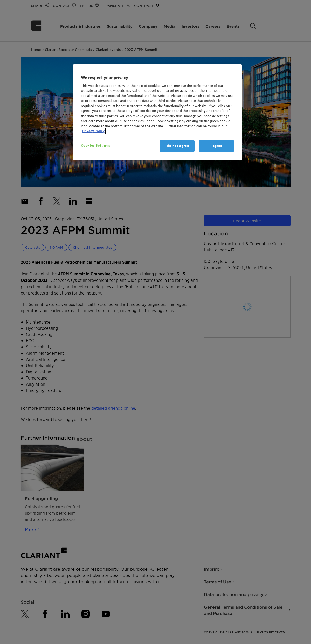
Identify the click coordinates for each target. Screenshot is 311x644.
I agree (216, 146)
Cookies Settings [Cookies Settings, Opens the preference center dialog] (96, 146)
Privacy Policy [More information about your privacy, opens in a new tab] (93, 131)
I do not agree (177, 146)
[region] (157, 112)
